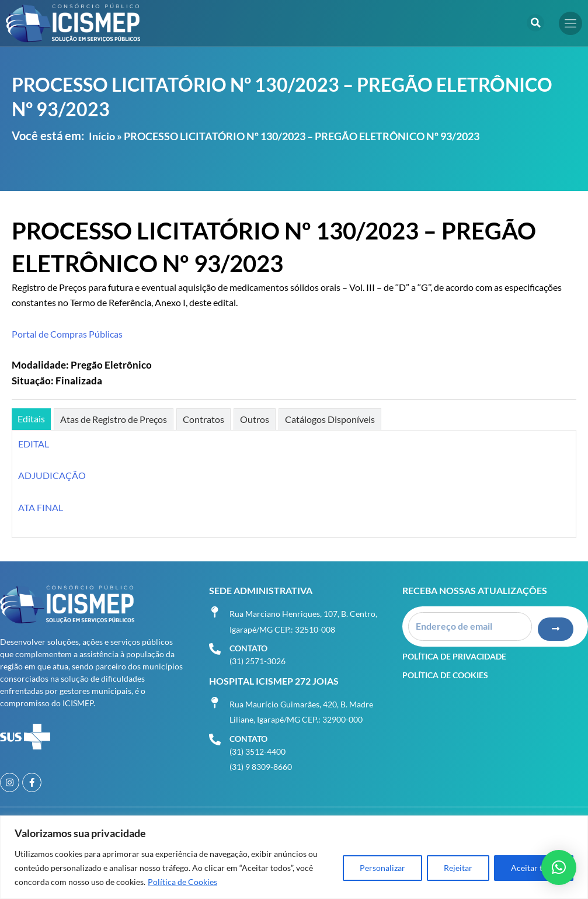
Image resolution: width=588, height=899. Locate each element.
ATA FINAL (41, 507)
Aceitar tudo (534, 868)
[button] (535, 23)
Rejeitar (458, 868)
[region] (294, 857)
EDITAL (34, 444)
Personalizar (382, 868)
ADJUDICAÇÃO (52, 475)
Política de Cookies (182, 882)
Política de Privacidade (454, 656)
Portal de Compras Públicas (67, 334)
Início (102, 136)
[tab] (31, 419)
